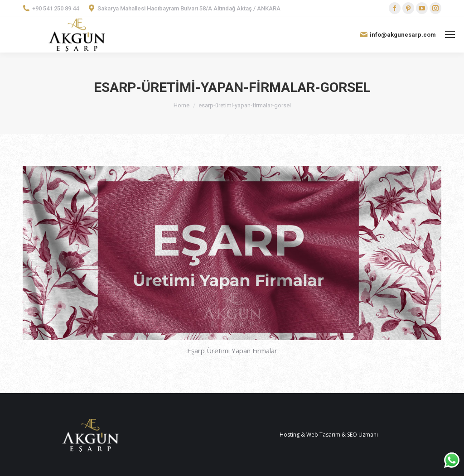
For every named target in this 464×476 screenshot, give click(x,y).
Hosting (290, 435)
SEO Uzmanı (362, 435)
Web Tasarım (323, 435)
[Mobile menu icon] (450, 34)
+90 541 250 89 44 (51, 8)
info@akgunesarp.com (398, 34)
